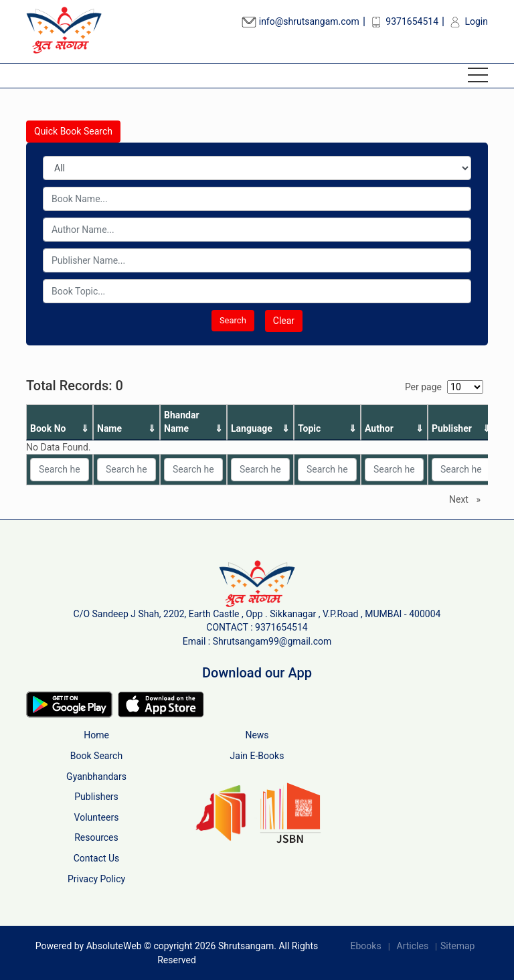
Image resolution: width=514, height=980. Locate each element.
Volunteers (97, 817)
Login (468, 21)
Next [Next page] (468, 499)
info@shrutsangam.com (301, 21)
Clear (284, 321)
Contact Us (97, 858)
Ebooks (366, 946)
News (257, 735)
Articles (413, 946)
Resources (96, 837)
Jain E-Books (257, 756)
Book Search (96, 756)
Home (96, 735)
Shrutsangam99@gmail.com (272, 641)
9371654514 (404, 21)
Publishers (96, 797)
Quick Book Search (73, 131)
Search (233, 320)
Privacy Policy (96, 879)
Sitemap (457, 946)
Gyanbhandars (96, 777)
